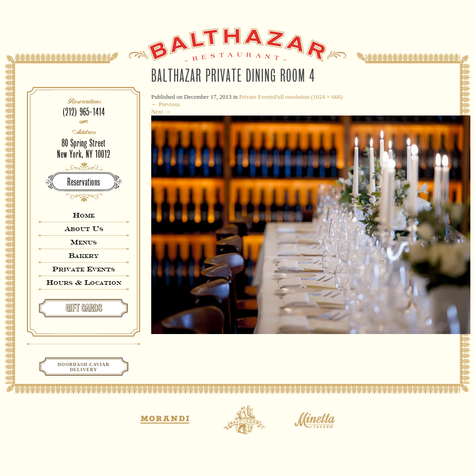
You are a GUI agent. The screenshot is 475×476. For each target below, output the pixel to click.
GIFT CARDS (84, 308)
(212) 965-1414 (84, 112)
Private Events (84, 269)
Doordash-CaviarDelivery (83, 367)
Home (84, 215)
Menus (84, 242)
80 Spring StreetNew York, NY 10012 (84, 149)
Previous (166, 104)
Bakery (84, 255)
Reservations (84, 182)
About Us (84, 228)
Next (161, 112)
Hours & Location (84, 282)
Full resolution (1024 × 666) (308, 97)
